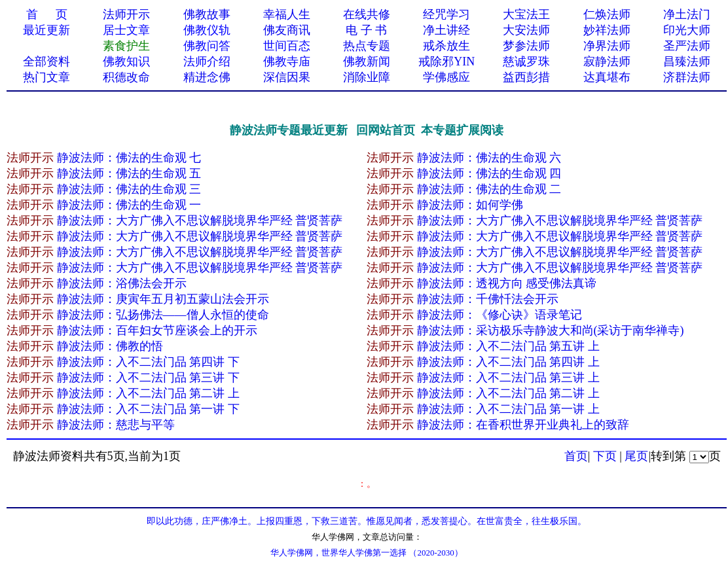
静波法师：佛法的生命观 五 (129, 173)
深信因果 (287, 77)
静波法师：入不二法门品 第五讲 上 (508, 346)
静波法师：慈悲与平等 (116, 425)
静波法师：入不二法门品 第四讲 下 (148, 362)
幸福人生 (287, 14)
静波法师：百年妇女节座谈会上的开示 (157, 330)
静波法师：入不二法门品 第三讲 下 (148, 378)
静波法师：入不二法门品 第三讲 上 (508, 378)
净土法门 (687, 14)
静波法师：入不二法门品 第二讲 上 (148, 393)
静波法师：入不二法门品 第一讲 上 (508, 409)
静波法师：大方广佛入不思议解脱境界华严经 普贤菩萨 (200, 221)
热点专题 (367, 46)
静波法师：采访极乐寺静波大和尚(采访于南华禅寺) (551, 330)
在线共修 (367, 14)
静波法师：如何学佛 (470, 205)
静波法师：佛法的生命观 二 (489, 189)
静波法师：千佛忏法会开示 (488, 299)
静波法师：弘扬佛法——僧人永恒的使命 (163, 315)
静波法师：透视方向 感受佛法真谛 (507, 283)
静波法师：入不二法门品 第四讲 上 (508, 362)
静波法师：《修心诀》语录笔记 (500, 315)
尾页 (636, 456)
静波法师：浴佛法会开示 (122, 283)
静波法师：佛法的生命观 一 (129, 205)
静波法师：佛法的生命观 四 (489, 173)
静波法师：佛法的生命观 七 (129, 158)
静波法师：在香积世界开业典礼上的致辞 (523, 425)
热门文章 (46, 77)
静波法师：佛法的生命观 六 (489, 158)
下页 (605, 456)
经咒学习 (446, 14)
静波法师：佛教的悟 (110, 346)
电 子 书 (366, 30)
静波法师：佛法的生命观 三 (129, 189)
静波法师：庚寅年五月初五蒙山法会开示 (163, 299)
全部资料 (46, 62)
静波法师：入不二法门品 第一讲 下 (148, 409)
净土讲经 (446, 30)
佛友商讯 (287, 30)
